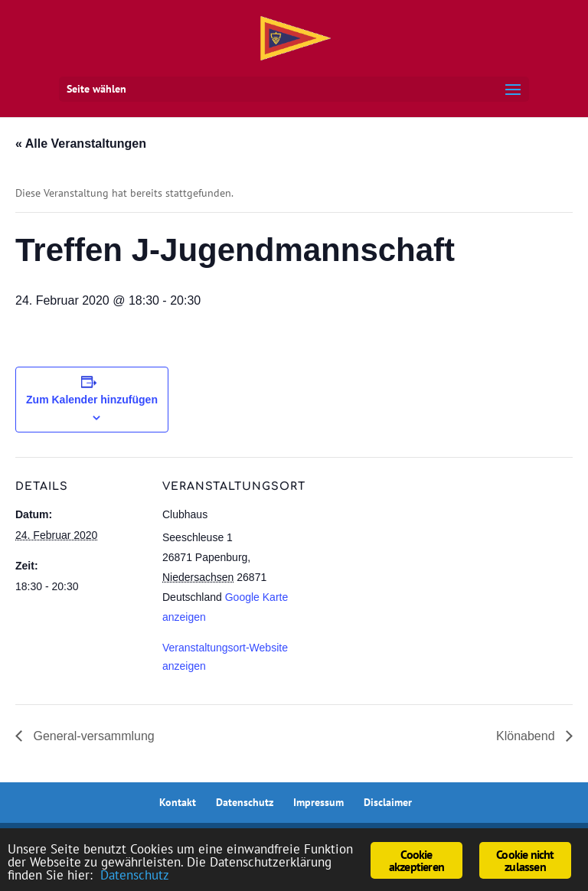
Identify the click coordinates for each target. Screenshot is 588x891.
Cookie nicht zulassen (525, 860)
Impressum (318, 802)
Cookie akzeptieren (416, 860)
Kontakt (178, 802)
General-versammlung (92, 736)
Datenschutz (245, 802)
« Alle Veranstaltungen (81, 144)
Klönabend (527, 736)
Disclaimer (388, 802)
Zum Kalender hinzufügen (92, 400)
